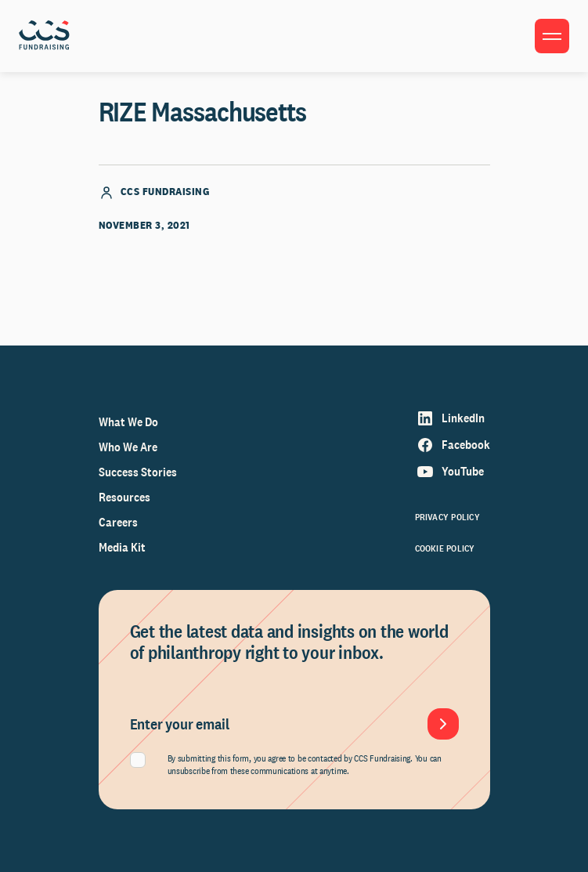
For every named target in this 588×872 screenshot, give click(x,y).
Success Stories (138, 472)
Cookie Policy (445, 548)
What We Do (128, 422)
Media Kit (122, 547)
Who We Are (128, 447)
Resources (124, 497)
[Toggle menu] (552, 36)
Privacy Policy (447, 517)
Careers (118, 522)
